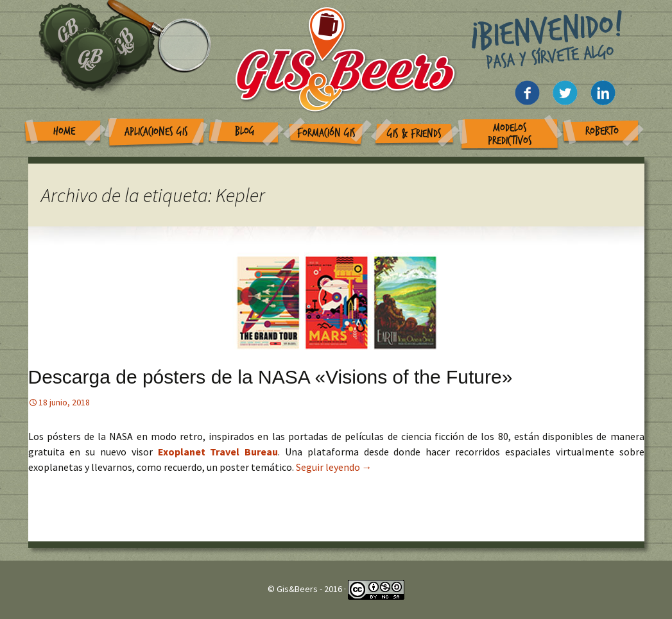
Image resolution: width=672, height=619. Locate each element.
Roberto (602, 131)
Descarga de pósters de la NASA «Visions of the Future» (271, 377)
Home (64, 131)
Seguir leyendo (334, 467)
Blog (245, 131)
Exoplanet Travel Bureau (218, 452)
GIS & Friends (414, 134)
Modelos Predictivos (510, 134)
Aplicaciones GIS (156, 132)
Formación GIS (326, 133)
